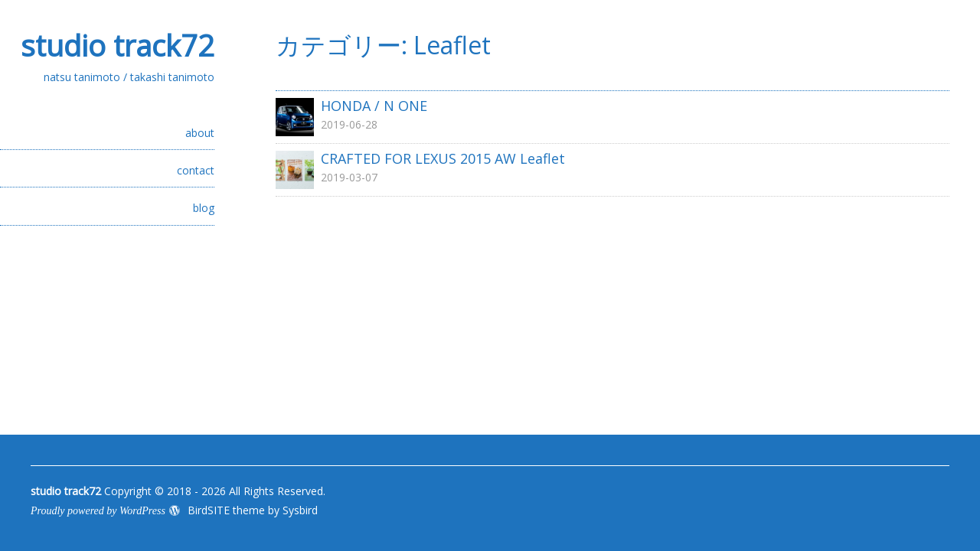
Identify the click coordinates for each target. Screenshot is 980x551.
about (200, 133)
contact (196, 170)
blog (204, 208)
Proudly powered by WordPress (98, 511)
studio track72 (118, 45)
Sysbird (300, 510)
